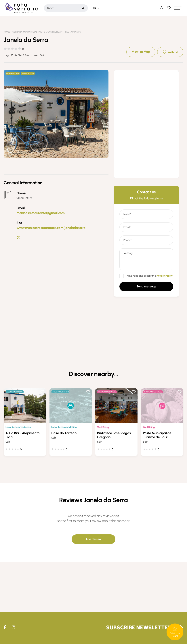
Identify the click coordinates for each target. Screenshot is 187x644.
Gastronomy (55, 32)
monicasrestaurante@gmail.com (41, 213)
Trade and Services (107, 392)
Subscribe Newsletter (139, 627)
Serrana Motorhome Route (29, 32)
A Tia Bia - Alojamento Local (22, 435)
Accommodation (15, 392)
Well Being (103, 427)
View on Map (141, 52)
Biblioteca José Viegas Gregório (114, 435)
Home (7, 32)
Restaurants (73, 32)
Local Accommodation (18, 427)
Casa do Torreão (64, 433)
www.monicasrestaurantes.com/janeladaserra (51, 228)
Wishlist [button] (173, 52)
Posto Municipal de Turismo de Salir (157, 435)
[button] (178, 8)
